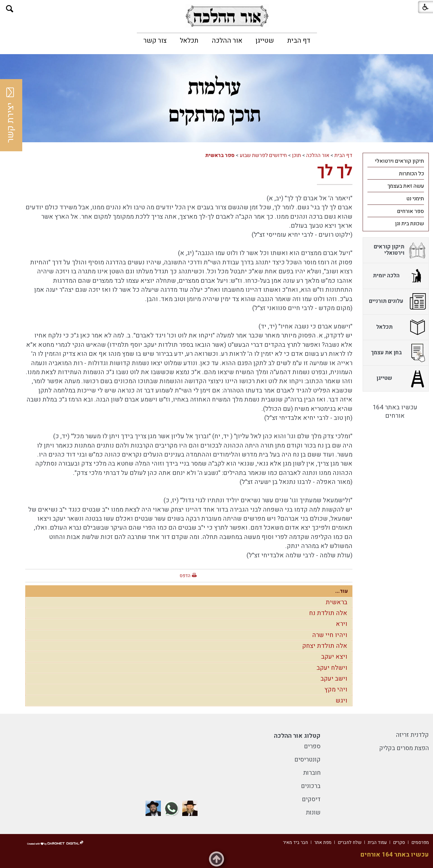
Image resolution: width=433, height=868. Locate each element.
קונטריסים (307, 760)
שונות (313, 813)
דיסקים (311, 799)
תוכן (296, 155)
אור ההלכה (227, 41)
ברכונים (311, 786)
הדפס (185, 576)
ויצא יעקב (334, 657)
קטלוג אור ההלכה (297, 736)
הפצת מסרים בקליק (404, 748)
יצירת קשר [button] (11, 115)
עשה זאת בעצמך (406, 186)
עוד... (342, 591)
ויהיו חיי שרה (330, 635)
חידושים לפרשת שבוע (263, 155)
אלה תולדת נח (328, 613)
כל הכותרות (412, 174)
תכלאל (189, 41)
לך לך (335, 171)
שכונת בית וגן (410, 224)
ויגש (341, 701)
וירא (342, 624)
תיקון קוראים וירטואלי (399, 161)
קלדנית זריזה (412, 735)
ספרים (312, 746)
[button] (10, 9)
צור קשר (155, 41)
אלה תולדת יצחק (325, 646)
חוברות (312, 773)
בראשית (336, 602)
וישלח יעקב (332, 668)
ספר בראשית (220, 155)
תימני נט (415, 199)
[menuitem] (299, 41)
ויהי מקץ (336, 689)
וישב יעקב (334, 679)
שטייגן (265, 41)
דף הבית (299, 41)
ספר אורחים (410, 211)
